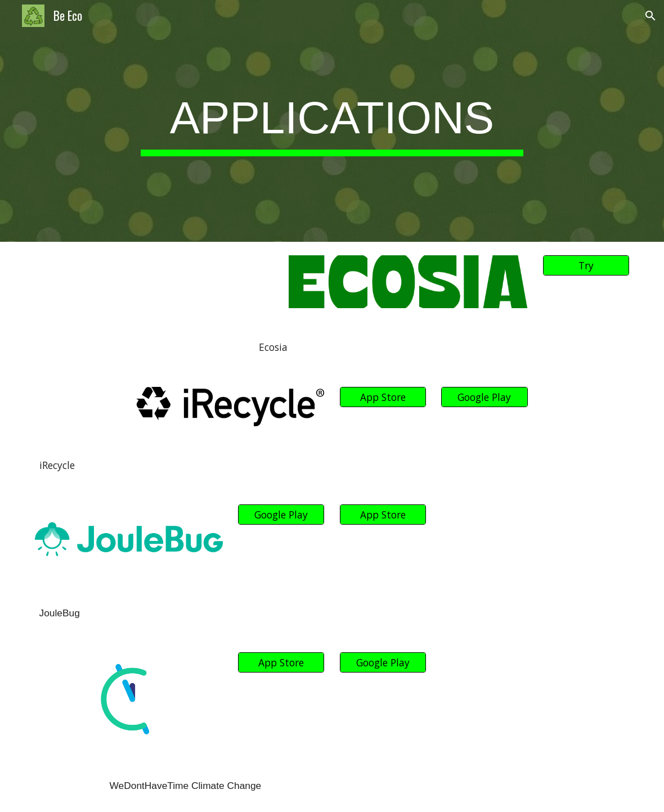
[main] (332, 121)
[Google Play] (484, 397)
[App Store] (383, 397)
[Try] (586, 266)
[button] (650, 16)
